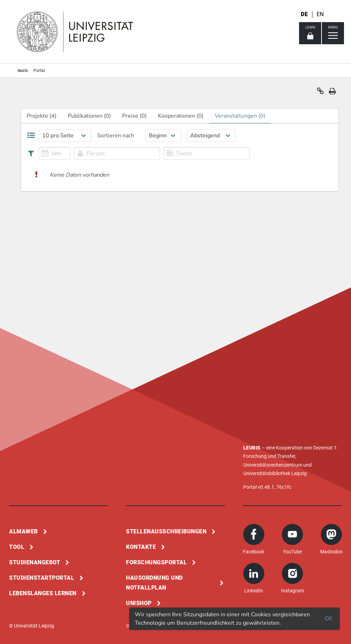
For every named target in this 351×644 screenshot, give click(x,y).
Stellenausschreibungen (166, 531)
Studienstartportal (42, 578)
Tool (17, 547)
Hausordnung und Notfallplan (154, 583)
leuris (23, 71)
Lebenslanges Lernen (43, 593)
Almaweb (24, 531)
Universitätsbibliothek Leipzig (275, 473)
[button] (320, 93)
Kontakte (141, 547)
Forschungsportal (156, 562)
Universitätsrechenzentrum (273, 465)
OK (329, 619)
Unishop (139, 603)
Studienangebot (35, 562)
